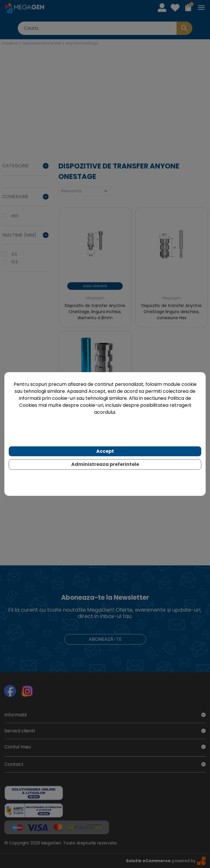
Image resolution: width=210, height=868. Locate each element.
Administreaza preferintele (105, 464)
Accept (105, 451)
